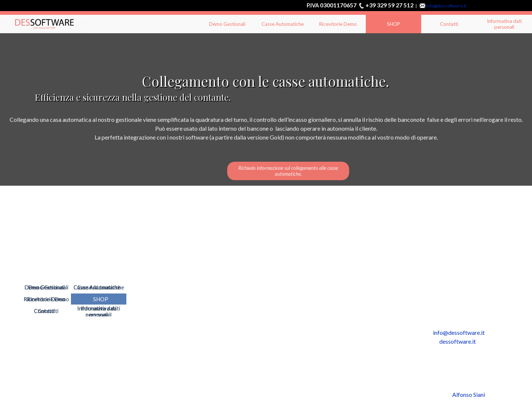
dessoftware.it (458, 341)
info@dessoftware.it (446, 6)
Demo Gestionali (227, 24)
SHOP (393, 24)
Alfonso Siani (469, 394)
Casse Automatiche (283, 24)
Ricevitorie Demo (338, 24)
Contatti (449, 24)
